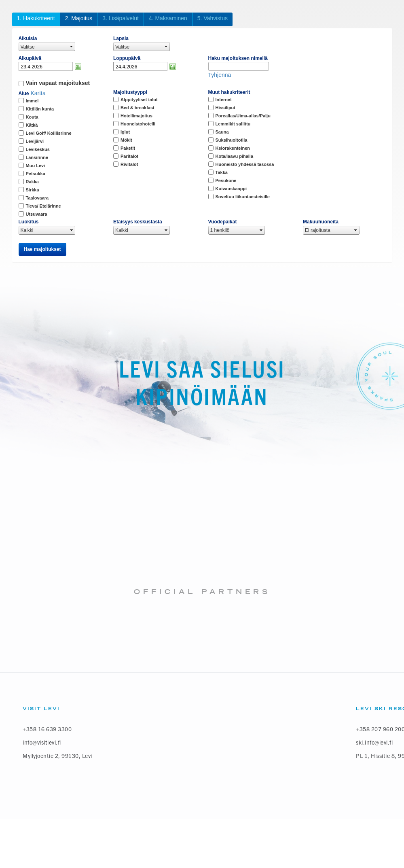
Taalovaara (37, 198)
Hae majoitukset (42, 249)
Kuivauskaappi (231, 189)
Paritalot (129, 156)
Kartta (38, 93)
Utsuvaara (37, 214)
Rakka (32, 182)
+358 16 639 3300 (47, 729)
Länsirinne (37, 157)
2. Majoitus (79, 18)
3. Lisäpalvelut (121, 18)
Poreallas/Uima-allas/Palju (243, 116)
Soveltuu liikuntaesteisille (243, 197)
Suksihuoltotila (232, 140)
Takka (222, 172)
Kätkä (32, 125)
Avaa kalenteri (78, 66)
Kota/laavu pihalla (235, 156)
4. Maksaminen (168, 18)
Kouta (32, 117)
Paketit (128, 148)
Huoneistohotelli (138, 124)
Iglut (125, 132)
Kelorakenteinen (233, 148)
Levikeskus (38, 149)
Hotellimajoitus (136, 116)
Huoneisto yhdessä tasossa (245, 164)
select (72, 47)
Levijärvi (35, 141)
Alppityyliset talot (139, 100)
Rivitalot (129, 164)
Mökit (126, 140)
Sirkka (33, 190)
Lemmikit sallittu (233, 124)
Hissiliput (226, 108)
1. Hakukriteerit (36, 18)
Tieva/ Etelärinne (43, 206)
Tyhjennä (220, 75)
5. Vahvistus (213, 18)
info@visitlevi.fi (42, 742)
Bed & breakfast (137, 108)
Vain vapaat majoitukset (58, 83)
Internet (224, 100)
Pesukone (226, 180)
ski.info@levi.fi (374, 742)
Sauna (222, 132)
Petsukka (36, 174)
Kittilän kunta (40, 109)
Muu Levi (36, 166)
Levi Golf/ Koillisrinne (49, 133)
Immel (32, 101)
